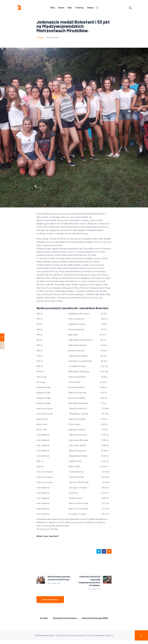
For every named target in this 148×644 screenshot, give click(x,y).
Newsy (41, 38)
